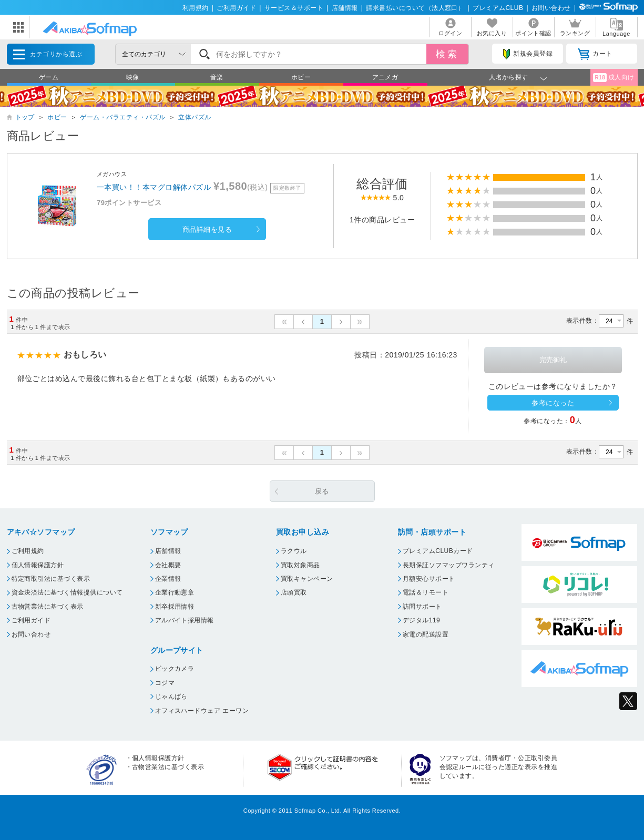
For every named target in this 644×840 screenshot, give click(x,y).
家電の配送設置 (426, 634)
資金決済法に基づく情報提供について (67, 592)
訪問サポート (422, 607)
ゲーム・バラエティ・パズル (122, 117)
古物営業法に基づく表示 (48, 607)
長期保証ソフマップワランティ (449, 565)
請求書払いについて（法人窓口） (415, 8)
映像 (133, 77)
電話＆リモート (426, 592)
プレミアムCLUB (498, 8)
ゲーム (49, 77)
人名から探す (509, 77)
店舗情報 (345, 8)
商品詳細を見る (207, 229)
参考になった (553, 403)
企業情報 (168, 579)
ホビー (301, 77)
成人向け (614, 78)
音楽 (217, 77)
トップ (25, 117)
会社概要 (168, 565)
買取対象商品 (300, 565)
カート (595, 54)
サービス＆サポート (294, 8)
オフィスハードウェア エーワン (202, 711)
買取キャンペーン (307, 579)
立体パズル (195, 117)
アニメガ (385, 77)
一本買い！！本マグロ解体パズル (154, 187)
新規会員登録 (528, 54)
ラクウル (294, 551)
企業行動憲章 (175, 592)
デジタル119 (421, 620)
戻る (322, 491)
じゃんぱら (171, 696)
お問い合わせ (551, 8)
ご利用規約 (28, 551)
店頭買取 (294, 592)
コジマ (165, 683)
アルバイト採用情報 (185, 620)
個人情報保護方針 (38, 565)
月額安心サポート (429, 579)
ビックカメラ (175, 669)
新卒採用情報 (175, 607)
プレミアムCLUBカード (438, 551)
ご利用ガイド (236, 8)
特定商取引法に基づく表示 (51, 579)
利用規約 (196, 8)
